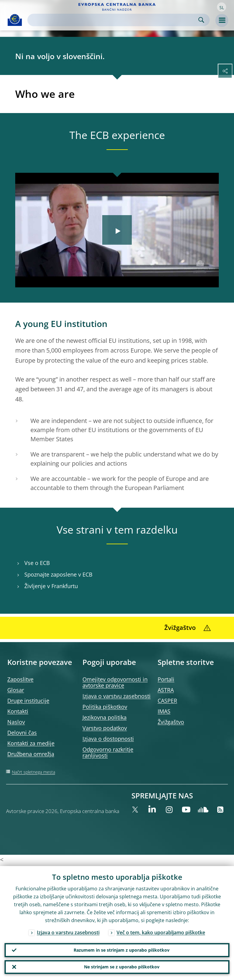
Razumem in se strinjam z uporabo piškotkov (122, 949)
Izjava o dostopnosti (108, 739)
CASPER (167, 701)
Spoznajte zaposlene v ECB (58, 575)
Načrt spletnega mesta (33, 772)
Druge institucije (28, 701)
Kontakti (18, 711)
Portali (166, 679)
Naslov (16, 722)
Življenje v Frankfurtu (51, 586)
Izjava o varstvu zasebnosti (117, 696)
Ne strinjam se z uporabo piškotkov (122, 966)
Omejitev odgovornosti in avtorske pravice (115, 682)
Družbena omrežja (31, 754)
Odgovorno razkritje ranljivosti (108, 752)
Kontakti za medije (31, 743)
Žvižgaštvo (171, 722)
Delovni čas (22, 733)
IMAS (164, 711)
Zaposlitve (20, 679)
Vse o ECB (37, 563)
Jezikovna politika (105, 717)
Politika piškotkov (105, 707)
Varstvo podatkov (105, 728)
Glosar (16, 690)
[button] (222, 7)
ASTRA (166, 690)
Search (201, 20)
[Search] (114, 20)
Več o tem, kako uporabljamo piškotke (161, 931)
